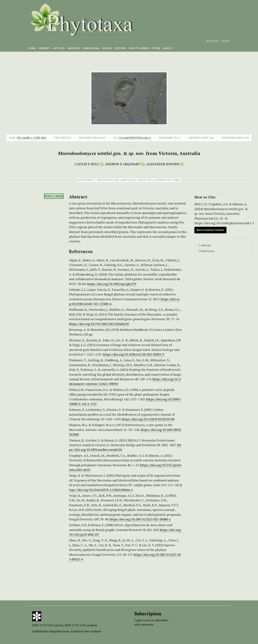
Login (226, 41)
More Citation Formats (210, 230)
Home (32, 48)
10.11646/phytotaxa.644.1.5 (135, 138)
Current (44, 48)
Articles (59, 48)
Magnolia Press (59, 631)
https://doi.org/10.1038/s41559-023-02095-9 (133, 354)
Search (107, 48)
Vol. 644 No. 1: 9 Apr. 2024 (31, 138)
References (208, 251)
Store (156, 48)
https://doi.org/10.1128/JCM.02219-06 (148, 419)
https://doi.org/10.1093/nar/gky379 (112, 284)
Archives (74, 48)
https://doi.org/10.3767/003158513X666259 (99, 324)
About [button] (168, 48)
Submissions (91, 48)
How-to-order (139, 48)
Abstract (206, 245)
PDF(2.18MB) (54, 196)
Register (212, 41)
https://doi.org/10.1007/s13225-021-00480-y (140, 519)
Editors (120, 48)
